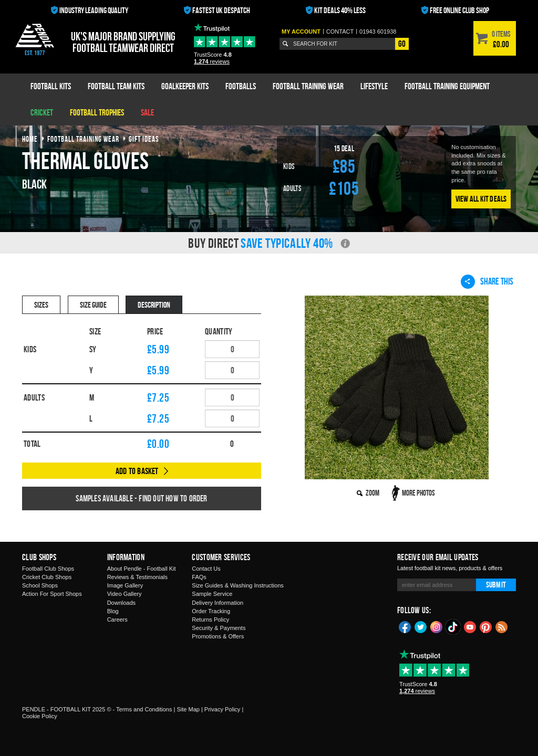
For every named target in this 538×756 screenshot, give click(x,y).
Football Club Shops (48, 569)
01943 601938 (378, 31)
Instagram (437, 626)
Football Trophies (97, 112)
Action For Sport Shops (52, 594)
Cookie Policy (40, 716)
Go (402, 44)
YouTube (470, 626)
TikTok (453, 627)
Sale (147, 112)
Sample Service (212, 594)
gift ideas (144, 139)
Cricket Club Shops (47, 577)
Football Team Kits (116, 86)
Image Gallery (125, 585)
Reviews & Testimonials (137, 577)
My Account (301, 31)
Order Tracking (211, 611)
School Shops (40, 585)
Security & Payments (219, 628)
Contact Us (206, 569)
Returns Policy (210, 619)
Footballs (241, 86)
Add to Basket (137, 471)
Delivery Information (218, 603)
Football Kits (51, 86)
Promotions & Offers (218, 636)
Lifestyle (374, 86)
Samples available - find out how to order (141, 498)
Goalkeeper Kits (185, 86)
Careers (117, 619)
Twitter (421, 626)
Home (30, 139)
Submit (496, 585)
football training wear (83, 139)
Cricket (42, 112)
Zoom (373, 493)
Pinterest (486, 626)
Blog (113, 611)
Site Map (188, 709)
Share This (487, 281)
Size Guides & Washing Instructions (237, 585)
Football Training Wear (308, 86)
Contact (340, 31)
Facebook (405, 626)
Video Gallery (125, 594)
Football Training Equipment (447, 86)
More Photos (418, 493)
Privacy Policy (222, 709)
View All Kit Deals (481, 199)
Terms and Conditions (144, 709)
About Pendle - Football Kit (142, 569)
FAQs (199, 577)
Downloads (121, 603)
